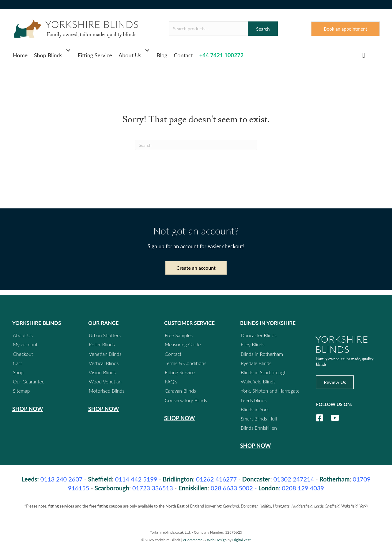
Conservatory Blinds (186, 400)
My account (25, 345)
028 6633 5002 (232, 488)
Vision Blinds (102, 372)
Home (20, 55)
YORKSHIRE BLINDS (92, 24)
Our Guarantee (29, 381)
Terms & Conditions (185, 363)
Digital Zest (241, 540)
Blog (162, 55)
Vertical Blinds (104, 363)
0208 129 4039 (303, 488)
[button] (68, 50)
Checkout (23, 354)
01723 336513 (153, 488)
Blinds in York (255, 409)
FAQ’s (171, 381)
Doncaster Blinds (259, 335)
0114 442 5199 (136, 479)
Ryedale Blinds (256, 363)
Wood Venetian (105, 381)
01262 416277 (216, 479)
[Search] (196, 145)
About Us (130, 55)
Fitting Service (95, 55)
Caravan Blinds (180, 391)
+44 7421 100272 (221, 55)
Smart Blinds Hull (259, 419)
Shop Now (28, 409)
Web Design (217, 540)
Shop (18, 372)
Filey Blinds (253, 345)
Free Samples (179, 335)
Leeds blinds (254, 400)
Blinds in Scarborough (264, 372)
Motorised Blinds (107, 391)
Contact (183, 55)
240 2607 (62, 479)
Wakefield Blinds (258, 381)
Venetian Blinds (105, 354)
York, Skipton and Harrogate (270, 391)
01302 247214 (294, 479)
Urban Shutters (105, 335)
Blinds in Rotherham (262, 354)
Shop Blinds (48, 55)
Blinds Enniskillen (259, 428)
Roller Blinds (102, 345)
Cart (17, 363)
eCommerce (193, 540)
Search (263, 29)
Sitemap (21, 391)
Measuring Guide (183, 345)
